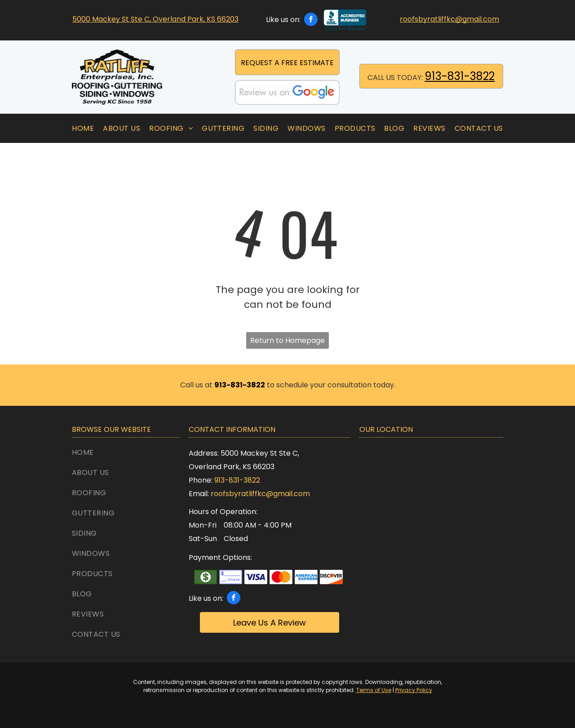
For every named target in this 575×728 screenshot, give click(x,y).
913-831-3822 (460, 76)
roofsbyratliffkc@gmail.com (449, 19)
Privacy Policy (414, 690)
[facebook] (311, 20)
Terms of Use (374, 690)
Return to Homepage (287, 340)
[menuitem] (83, 128)
